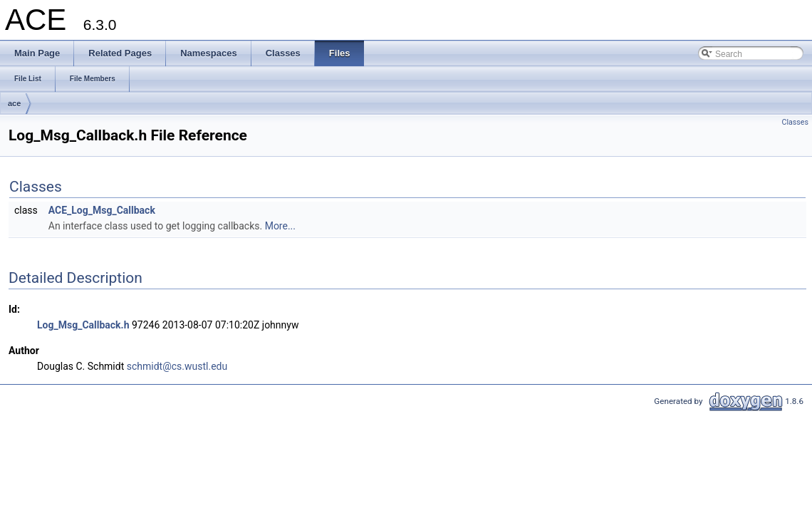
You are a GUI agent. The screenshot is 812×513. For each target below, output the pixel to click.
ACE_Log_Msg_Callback (102, 210)
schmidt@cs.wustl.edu (177, 366)
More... (280, 226)
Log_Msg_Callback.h (83, 325)
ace (14, 103)
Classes (795, 122)
